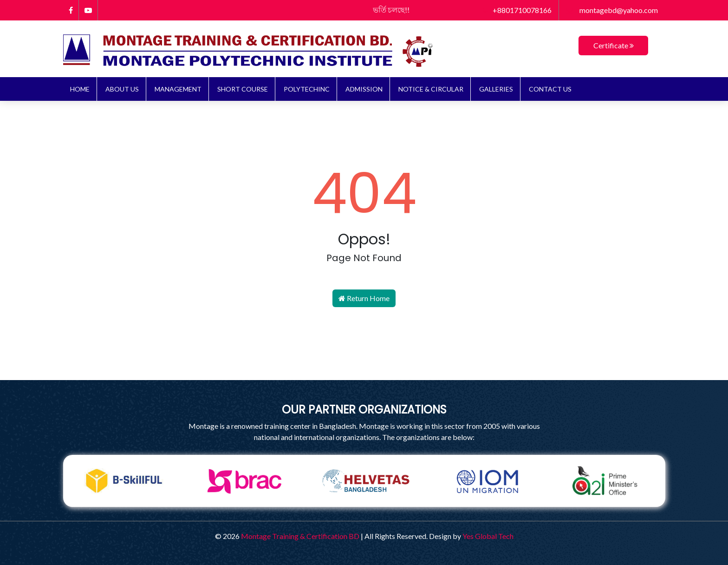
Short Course (243, 89)
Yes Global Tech (488, 536)
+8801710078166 (517, 10)
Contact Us (550, 89)
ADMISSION (364, 89)
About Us (122, 89)
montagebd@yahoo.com (612, 10)
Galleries (496, 89)
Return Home (364, 298)
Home (80, 89)
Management (178, 89)
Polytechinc (307, 89)
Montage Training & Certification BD (300, 536)
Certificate (614, 45)
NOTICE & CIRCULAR (431, 89)
